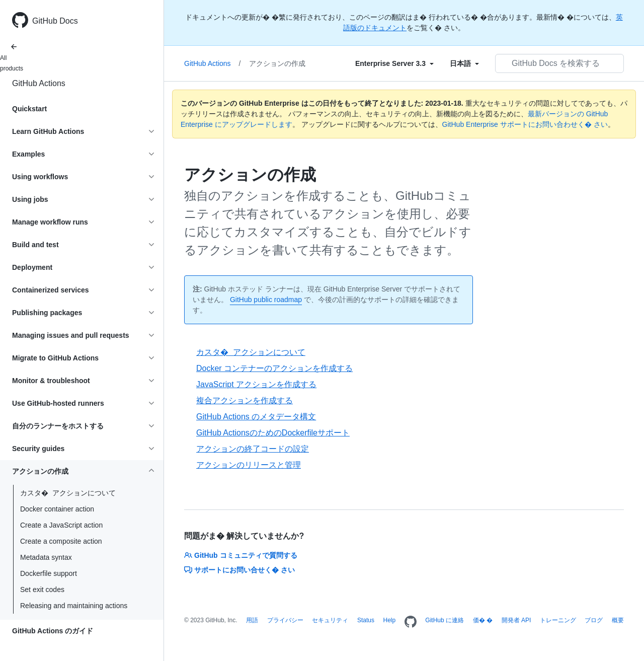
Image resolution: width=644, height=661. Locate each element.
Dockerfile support (49, 573)
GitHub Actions (39, 83)
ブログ (594, 620)
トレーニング (558, 620)
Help (390, 620)
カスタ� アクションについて (68, 493)
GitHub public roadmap (266, 300)
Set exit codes (42, 590)
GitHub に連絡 (445, 620)
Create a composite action (61, 541)
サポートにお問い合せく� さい (239, 570)
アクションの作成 (277, 63)
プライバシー (285, 620)
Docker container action (57, 509)
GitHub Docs (55, 21)
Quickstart (29, 109)
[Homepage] (411, 622)
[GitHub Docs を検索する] (559, 63)
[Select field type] (394, 63)
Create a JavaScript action (61, 525)
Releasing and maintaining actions (74, 606)
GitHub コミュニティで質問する (241, 555)
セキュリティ (330, 620)
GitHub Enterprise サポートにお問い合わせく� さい (525, 124)
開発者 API (516, 620)
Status (366, 620)
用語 (252, 620)
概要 (618, 620)
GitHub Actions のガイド (53, 631)
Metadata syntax (46, 557)
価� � (483, 620)
